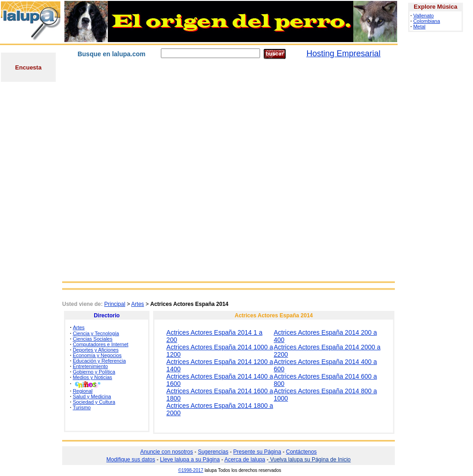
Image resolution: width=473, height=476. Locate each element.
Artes (138, 304)
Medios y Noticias (92, 377)
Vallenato (423, 16)
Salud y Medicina (92, 396)
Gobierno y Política (94, 372)
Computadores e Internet (101, 344)
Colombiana (427, 21)
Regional (82, 391)
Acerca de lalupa (245, 460)
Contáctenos (301, 452)
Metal (419, 27)
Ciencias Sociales (93, 339)
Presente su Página (257, 452)
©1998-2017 (191, 470)
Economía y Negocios (97, 355)
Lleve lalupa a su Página (190, 460)
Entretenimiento (90, 366)
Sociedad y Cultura (94, 402)
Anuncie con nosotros (167, 452)
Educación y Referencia (99, 361)
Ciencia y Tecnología (96, 333)
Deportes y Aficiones (96, 350)
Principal (115, 304)
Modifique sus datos (131, 460)
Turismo (82, 407)
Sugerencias (213, 452)
